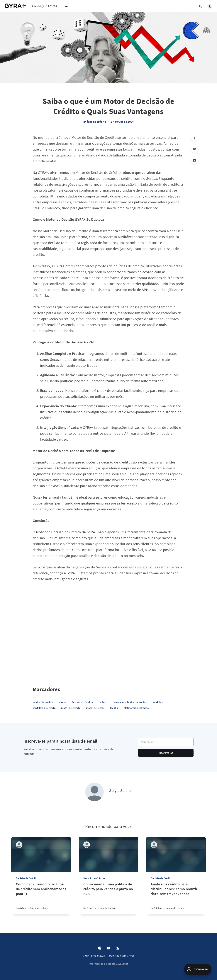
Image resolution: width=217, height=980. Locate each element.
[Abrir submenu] (67, 6)
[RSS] (117, 948)
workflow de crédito (44, 708)
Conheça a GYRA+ (45, 6)
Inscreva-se (166, 753)
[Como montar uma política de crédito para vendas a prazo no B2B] (109, 898)
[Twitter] (194, 149)
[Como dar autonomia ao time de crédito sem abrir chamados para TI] (41, 898)
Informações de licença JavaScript (108, 964)
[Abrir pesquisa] (201, 6)
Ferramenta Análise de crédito (130, 702)
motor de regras (95, 708)
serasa (62, 702)
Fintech (103, 702)
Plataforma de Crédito (136, 708)
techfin (114, 708)
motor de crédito (71, 708)
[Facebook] (194, 160)
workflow (158, 702)
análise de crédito (95, 122)
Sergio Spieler (120, 790)
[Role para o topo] (194, 138)
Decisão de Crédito (82, 702)
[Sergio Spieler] (94, 792)
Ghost (130, 956)
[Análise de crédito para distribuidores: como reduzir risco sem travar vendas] (176, 898)
